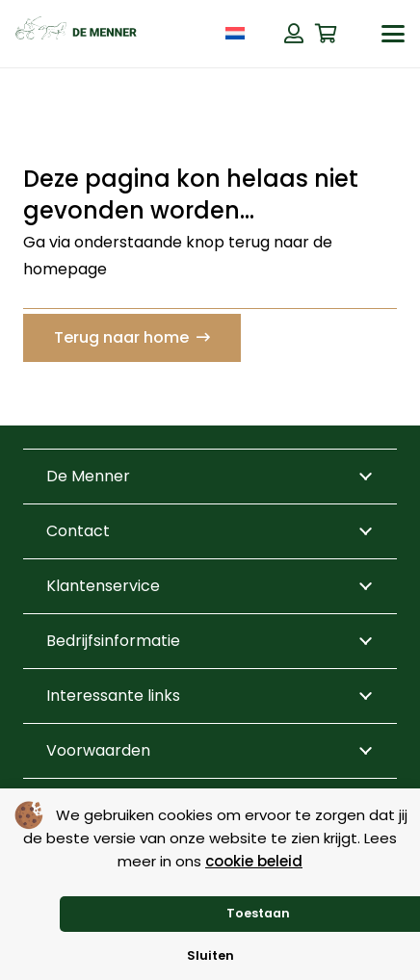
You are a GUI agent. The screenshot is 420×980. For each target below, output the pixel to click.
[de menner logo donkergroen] (76, 34)
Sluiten (210, 955)
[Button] (294, 34)
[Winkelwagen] (327, 34)
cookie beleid (254, 861)
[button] (393, 34)
